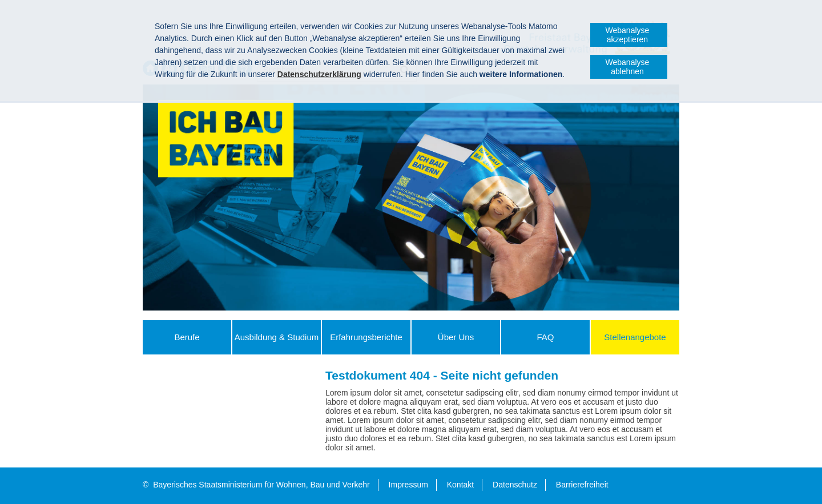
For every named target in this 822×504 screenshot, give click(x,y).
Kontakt (460, 485)
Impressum (408, 485)
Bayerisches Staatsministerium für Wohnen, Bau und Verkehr (261, 485)
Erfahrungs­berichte (366, 337)
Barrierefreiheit (582, 485)
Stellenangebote (635, 337)
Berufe (187, 337)
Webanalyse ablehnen (628, 67)
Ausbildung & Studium (277, 337)
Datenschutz (515, 485)
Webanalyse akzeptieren (628, 35)
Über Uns (456, 337)
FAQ (545, 337)
